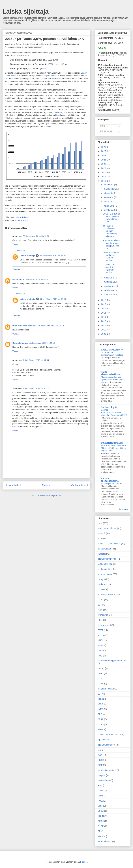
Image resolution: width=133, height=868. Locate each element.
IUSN (100, 645)
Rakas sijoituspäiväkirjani (111, 373)
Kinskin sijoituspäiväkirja (110, 480)
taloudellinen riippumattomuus (112, 661)
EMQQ (101, 668)
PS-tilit (101, 760)
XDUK (101, 836)
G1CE (101, 826)
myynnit (101, 533)
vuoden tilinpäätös (106, 594)
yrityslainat (103, 615)
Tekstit (104, 126)
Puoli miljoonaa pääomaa (24, 326)
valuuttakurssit (105, 841)
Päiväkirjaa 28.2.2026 (111, 483)
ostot (100, 523)
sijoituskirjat (103, 740)
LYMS (101, 709)
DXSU (101, 589)
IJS (99, 750)
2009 (104, 334)
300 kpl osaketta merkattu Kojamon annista (111, 256)
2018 (104, 181)
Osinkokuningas (20, 343)
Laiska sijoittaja (26, 11)
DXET (101, 600)
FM (99, 785)
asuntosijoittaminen (107, 770)
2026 (104, 147)
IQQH (101, 755)
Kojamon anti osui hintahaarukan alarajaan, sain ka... (112, 244)
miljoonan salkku (106, 689)
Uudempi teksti (13, 485)
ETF (100, 538)
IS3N (100, 610)
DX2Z (101, 630)
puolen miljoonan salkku (109, 735)
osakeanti (102, 584)
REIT (100, 620)
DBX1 (101, 674)
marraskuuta (110, 189)
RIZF (100, 765)
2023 (104, 160)
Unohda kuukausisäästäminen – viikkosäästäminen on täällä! (114, 413)
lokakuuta (109, 193)
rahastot (102, 554)
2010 (104, 330)
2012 (104, 321)
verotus (101, 635)
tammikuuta (109, 295)
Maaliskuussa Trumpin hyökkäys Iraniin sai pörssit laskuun (113, 380)
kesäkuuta (109, 210)
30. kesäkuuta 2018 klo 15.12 (36, 236)
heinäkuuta (109, 206)
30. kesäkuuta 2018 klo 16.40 (53, 299)
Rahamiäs (17, 279)
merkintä (58, 112)
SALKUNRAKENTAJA (112, 350)
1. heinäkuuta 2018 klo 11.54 (36, 360)
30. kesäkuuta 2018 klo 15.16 (36, 279)
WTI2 (100, 729)
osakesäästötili (105, 569)
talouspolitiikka (105, 564)
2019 (104, 177)
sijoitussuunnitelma (107, 559)
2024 (104, 156)
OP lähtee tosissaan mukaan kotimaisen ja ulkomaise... (111, 231)
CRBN (101, 699)
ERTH (101, 821)
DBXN (101, 816)
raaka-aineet (104, 780)
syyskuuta (109, 197)
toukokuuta (109, 278)
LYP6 (100, 796)
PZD (100, 714)
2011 (104, 325)
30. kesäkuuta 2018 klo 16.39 (53, 256)
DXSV (101, 684)
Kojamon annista (51, 76)
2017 (104, 300)
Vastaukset (20, 250)
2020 (104, 172)
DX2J (100, 679)
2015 (104, 308)
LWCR (101, 651)
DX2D (101, 724)
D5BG (101, 811)
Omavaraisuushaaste (112, 443)
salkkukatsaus (22, 220)
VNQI (100, 640)
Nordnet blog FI (109, 407)
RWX (100, 801)
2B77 (100, 694)
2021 (104, 168)
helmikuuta (109, 290)
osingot (101, 579)
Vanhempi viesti (79, 485)
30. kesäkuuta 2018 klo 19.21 (42, 343)
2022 (104, 164)
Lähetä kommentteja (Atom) (49, 495)
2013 (104, 317)
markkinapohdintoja (107, 528)
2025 (104, 151)
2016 (104, 304)
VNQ (100, 656)
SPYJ (100, 831)
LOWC (101, 791)
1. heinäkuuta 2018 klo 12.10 (36, 389)
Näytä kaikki (124, 509)
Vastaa (15, 244)
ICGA (100, 704)
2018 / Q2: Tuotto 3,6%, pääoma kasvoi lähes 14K (112, 218)
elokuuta (108, 202)
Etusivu (46, 485)
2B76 (100, 605)
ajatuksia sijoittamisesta (109, 544)
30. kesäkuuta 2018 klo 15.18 (51, 326)
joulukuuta (109, 185)
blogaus (102, 775)
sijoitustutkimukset (107, 745)
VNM (100, 806)
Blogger (84, 862)
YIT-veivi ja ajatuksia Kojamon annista (109, 268)
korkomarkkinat (105, 574)
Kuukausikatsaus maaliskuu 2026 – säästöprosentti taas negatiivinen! (114, 448)
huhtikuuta (109, 282)
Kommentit (106, 131)
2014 (104, 313)
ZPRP (101, 719)
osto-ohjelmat (104, 625)
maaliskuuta (110, 286)
